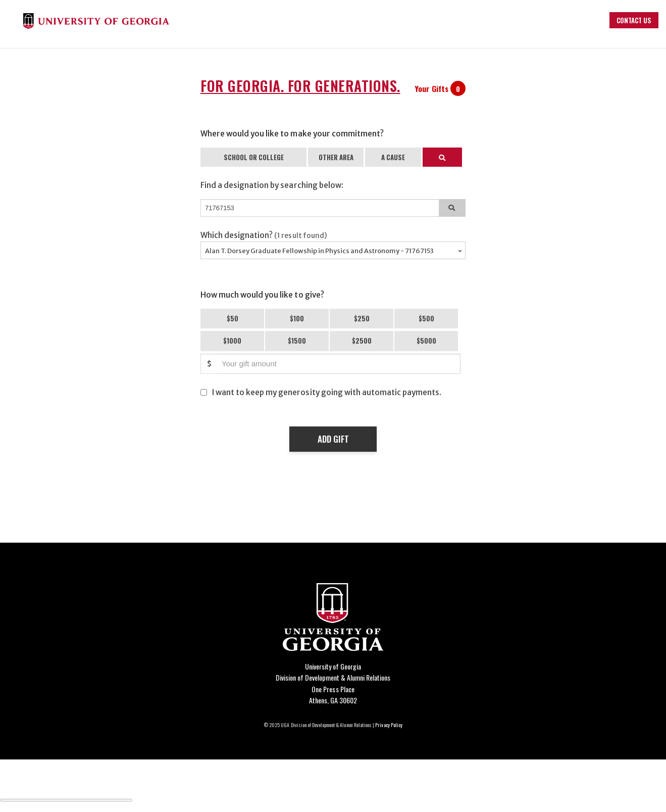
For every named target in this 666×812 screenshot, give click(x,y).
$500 (426, 318)
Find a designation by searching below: (272, 185)
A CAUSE (393, 157)
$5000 (426, 341)
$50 (233, 318)
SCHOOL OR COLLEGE (254, 157)
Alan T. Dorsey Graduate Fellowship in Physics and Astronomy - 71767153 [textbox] (319, 251)
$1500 (297, 341)
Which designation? (264, 235)
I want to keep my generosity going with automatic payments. (327, 392)
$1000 (232, 341)
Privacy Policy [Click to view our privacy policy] (389, 725)
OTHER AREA (336, 157)
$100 (297, 318)
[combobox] (333, 250)
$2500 (362, 341)
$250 (362, 318)
